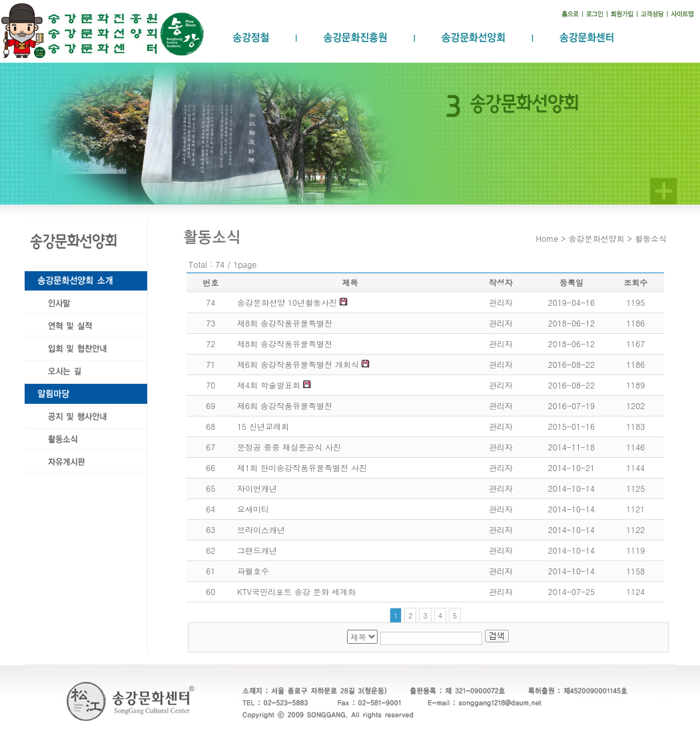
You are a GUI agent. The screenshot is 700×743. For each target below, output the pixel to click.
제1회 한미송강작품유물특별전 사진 (302, 467)
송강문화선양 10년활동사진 (287, 302)
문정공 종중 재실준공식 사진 (289, 447)
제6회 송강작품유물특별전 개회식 (298, 364)
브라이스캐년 (261, 529)
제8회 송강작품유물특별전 (285, 323)
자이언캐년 (257, 488)
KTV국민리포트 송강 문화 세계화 (296, 591)
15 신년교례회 (263, 426)
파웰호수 (253, 571)
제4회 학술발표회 (269, 385)
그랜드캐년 (257, 550)
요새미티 (253, 509)
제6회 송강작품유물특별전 (285, 405)
